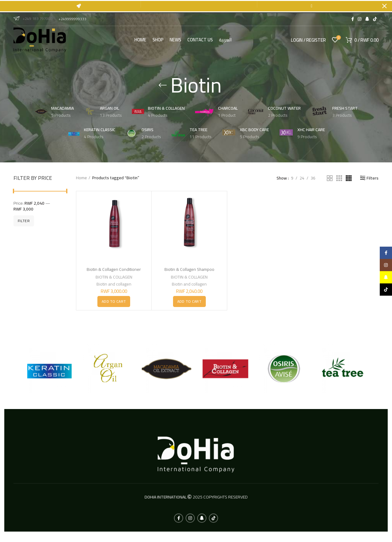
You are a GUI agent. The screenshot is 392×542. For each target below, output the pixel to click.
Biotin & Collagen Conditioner (114, 268)
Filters (373, 176)
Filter (24, 219)
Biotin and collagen (114, 282)
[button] (114, 300)
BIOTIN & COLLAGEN (114, 275)
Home (81, 176)
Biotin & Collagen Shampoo (189, 268)
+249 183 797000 (33, 17)
